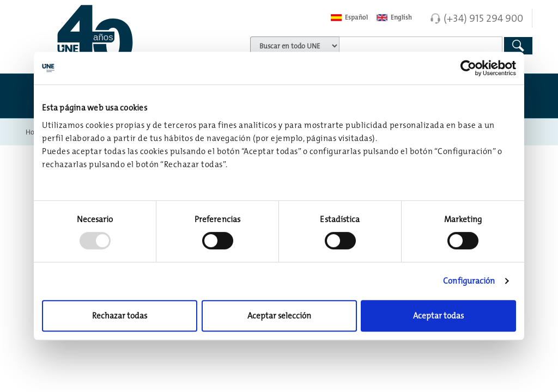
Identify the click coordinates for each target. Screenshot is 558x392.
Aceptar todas (438, 316)
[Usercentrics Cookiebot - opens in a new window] (468, 68)
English (394, 17)
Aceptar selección (279, 316)
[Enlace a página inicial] (113, 35)
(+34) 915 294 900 (483, 18)
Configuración (469, 281)
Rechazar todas (120, 316)
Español (349, 17)
